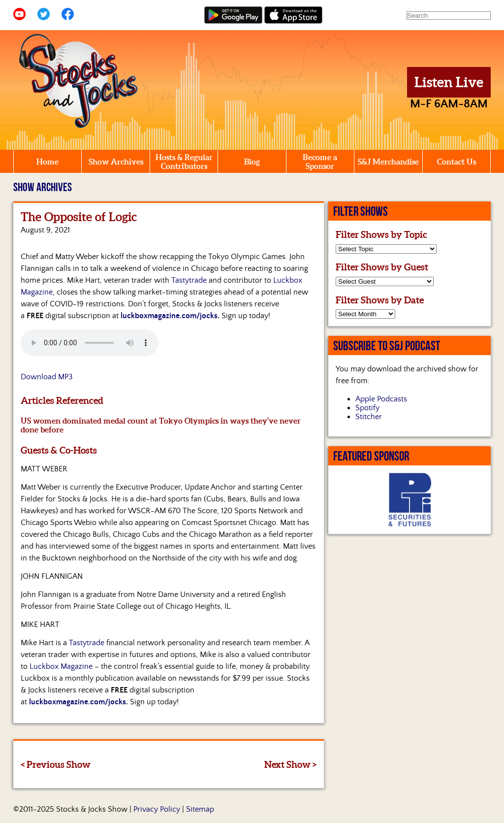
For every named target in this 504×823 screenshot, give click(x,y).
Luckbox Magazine (61, 666)
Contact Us (457, 162)
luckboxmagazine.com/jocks (169, 316)
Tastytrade (189, 280)
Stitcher (369, 417)
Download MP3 (47, 377)
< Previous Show (56, 764)
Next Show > (290, 764)
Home (47, 162)
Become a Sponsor (320, 162)
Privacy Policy (157, 809)
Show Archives (116, 162)
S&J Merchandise (388, 162)
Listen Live (449, 82)
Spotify (367, 408)
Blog (252, 162)
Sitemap (200, 809)
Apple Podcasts (381, 399)
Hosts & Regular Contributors (184, 162)
